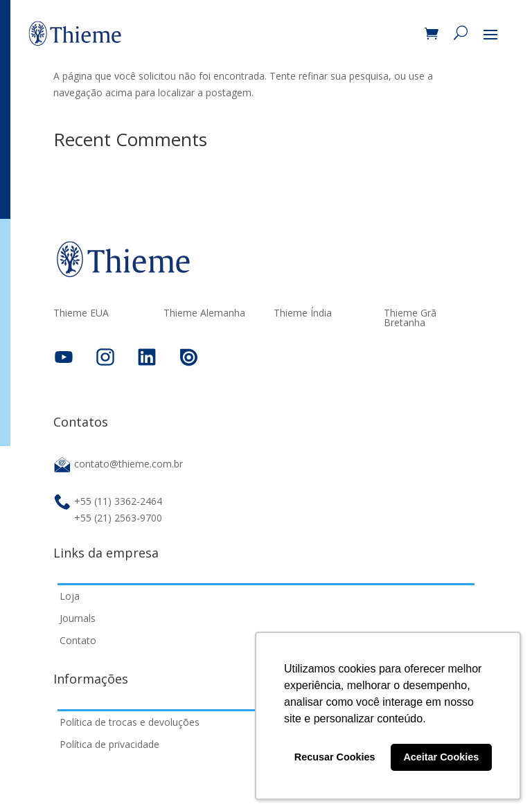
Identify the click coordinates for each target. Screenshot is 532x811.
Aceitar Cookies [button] (441, 757)
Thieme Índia (303, 314)
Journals (78, 618)
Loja (70, 596)
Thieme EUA (81, 314)
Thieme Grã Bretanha (410, 319)
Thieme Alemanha (204, 314)
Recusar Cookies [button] (335, 757)
